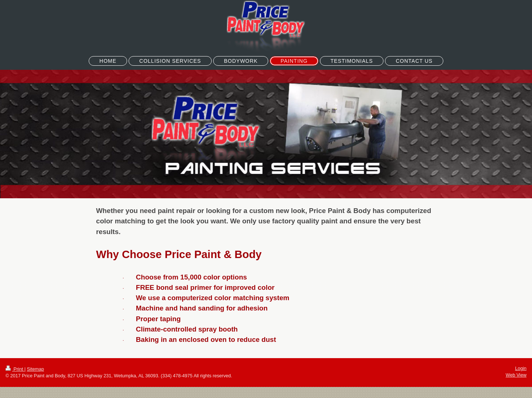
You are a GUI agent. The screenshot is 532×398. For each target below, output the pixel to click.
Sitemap (35, 369)
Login (521, 368)
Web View (516, 375)
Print (15, 369)
